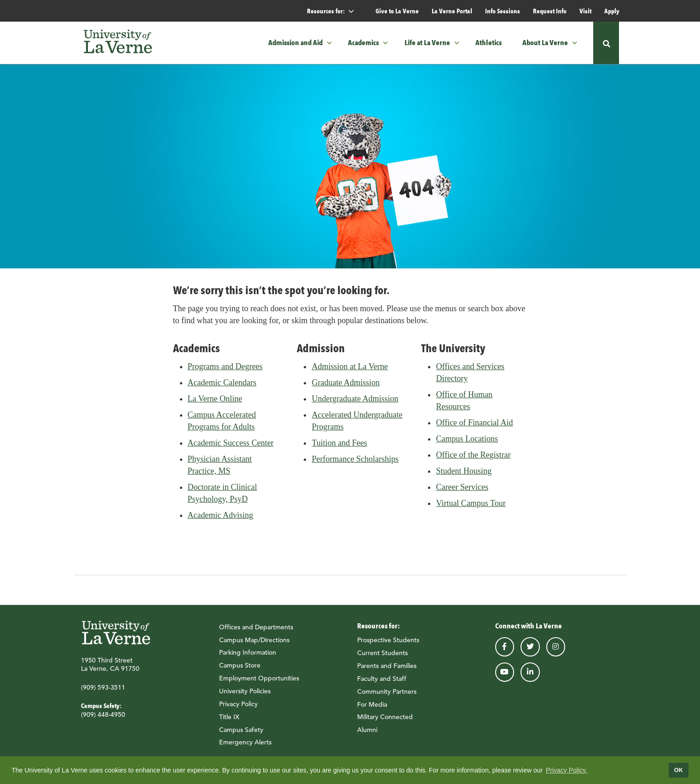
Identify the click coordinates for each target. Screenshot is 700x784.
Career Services (462, 490)
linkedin (530, 675)
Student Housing (464, 474)
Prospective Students (388, 643)
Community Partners (387, 694)
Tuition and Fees (339, 446)
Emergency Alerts (245, 745)
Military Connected (385, 720)
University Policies (245, 694)
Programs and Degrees (225, 369)
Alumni (367, 732)
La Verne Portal (452, 11)
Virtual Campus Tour (471, 506)
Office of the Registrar (473, 458)
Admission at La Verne (350, 369)
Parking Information (248, 656)
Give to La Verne (397, 11)
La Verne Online (215, 401)
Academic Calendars (222, 385)
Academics (363, 43)
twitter (530, 650)
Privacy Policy (238, 707)
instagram (556, 650)
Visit (585, 11)
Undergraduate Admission (355, 401)
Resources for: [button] (334, 11)
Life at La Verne (427, 43)
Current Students (382, 656)
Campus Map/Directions (254, 643)
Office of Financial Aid (474, 425)
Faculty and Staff (382, 681)
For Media (372, 707)
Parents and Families (387, 668)
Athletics (489, 43)
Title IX (229, 720)
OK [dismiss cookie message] (679, 770)
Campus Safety (241, 732)
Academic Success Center (231, 446)
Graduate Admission (345, 385)
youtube (505, 675)
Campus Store (240, 668)
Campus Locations (467, 441)
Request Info (550, 11)
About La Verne (545, 43)
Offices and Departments (256, 630)
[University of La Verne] (118, 43)
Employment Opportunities (259, 681)
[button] (332, 43)
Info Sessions (503, 11)
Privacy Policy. (567, 770)
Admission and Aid (295, 43)
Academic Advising (220, 518)
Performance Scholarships (355, 462)
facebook (505, 650)
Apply (612, 11)
